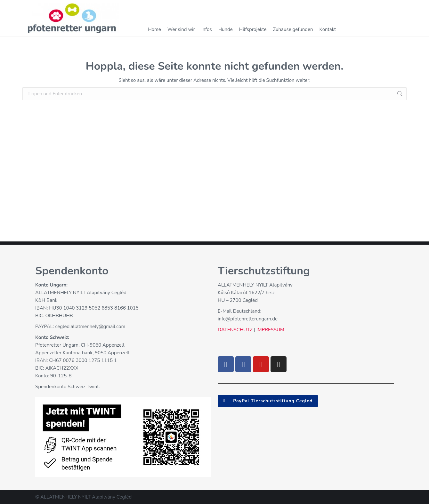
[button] (268, 401)
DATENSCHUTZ (235, 330)
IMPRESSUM (270, 330)
